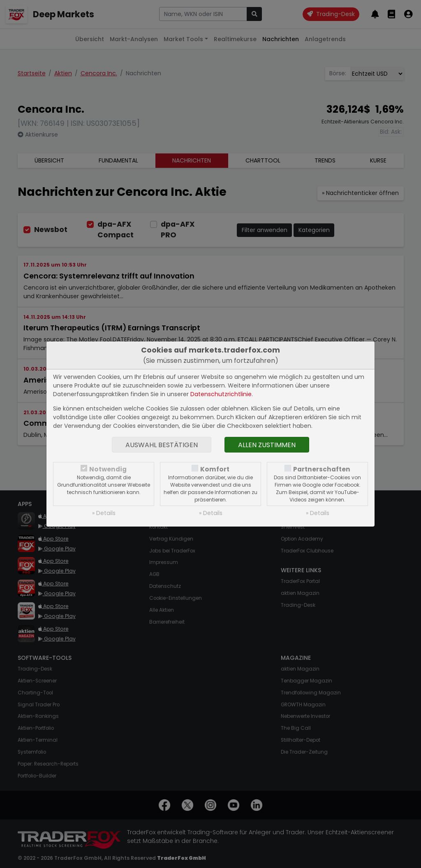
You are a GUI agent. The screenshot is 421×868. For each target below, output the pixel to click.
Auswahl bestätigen (162, 445)
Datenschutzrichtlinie (221, 394)
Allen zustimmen (267, 445)
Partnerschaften (322, 469)
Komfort (215, 469)
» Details (104, 513)
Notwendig (108, 469)
